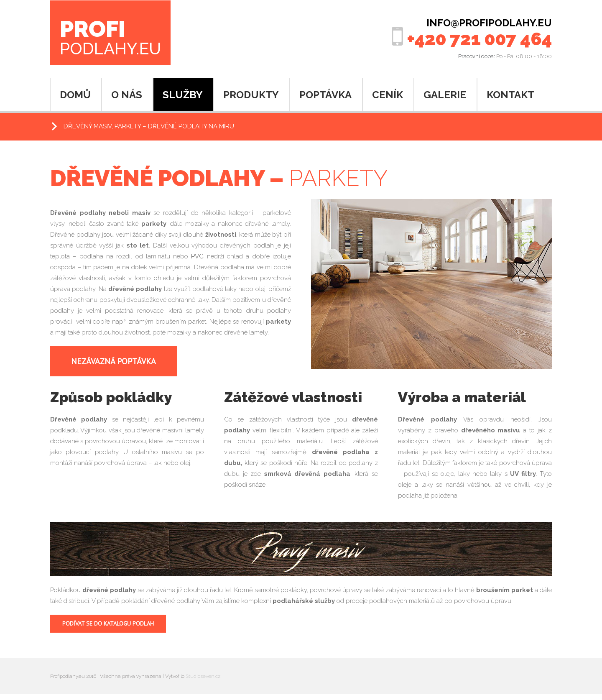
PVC (197, 256)
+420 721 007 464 (479, 39)
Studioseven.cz (203, 676)
